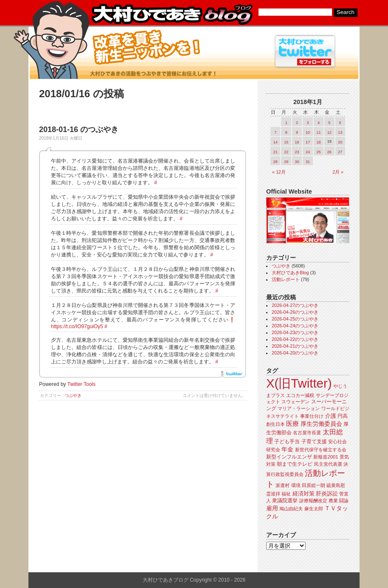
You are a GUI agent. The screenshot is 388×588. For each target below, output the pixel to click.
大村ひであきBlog (290, 273)
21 (276, 152)
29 (286, 162)
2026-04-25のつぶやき (295, 319)
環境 (296, 485)
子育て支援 (314, 442)
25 (318, 152)
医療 (292, 424)
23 (297, 152)
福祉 (286, 494)
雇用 (272, 508)
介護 (331, 416)
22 (286, 152)
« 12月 (279, 172)
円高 (343, 416)
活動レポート (286, 279)
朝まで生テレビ (295, 464)
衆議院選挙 (285, 501)
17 (308, 142)
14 (276, 142)
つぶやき (73, 395)
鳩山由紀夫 (291, 509)
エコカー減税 (300, 395)
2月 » (338, 172)
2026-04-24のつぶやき (295, 326)
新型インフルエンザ (289, 457)
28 (276, 162)
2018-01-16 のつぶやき (79, 129)
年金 (287, 449)
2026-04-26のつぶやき (295, 312)
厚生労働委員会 (321, 424)
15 (286, 142)
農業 (333, 501)
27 (340, 152)
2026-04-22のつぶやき (295, 339)
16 (297, 142)
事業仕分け (312, 416)
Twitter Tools (82, 384)
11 (318, 132)
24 (308, 152)
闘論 (344, 501)
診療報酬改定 (313, 501)
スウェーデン (295, 402)
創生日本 (276, 424)
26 (329, 152)
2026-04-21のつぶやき (295, 346)
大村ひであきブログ (172, 14)
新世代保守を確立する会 (321, 450)
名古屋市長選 (307, 433)
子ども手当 (287, 442)
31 (308, 162)
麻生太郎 (314, 509)
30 (297, 162)
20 (340, 142)
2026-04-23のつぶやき (295, 332)
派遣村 (283, 485)
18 (318, 142)
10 (308, 132)
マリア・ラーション (299, 408)
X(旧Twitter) (299, 383)
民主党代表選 (328, 464)
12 (329, 132)
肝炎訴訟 (327, 494)
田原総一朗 (313, 485)
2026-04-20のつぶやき (295, 353)
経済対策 (304, 494)
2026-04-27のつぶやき (295, 305)
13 (340, 132)
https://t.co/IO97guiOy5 (77, 326)
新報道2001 (326, 457)
